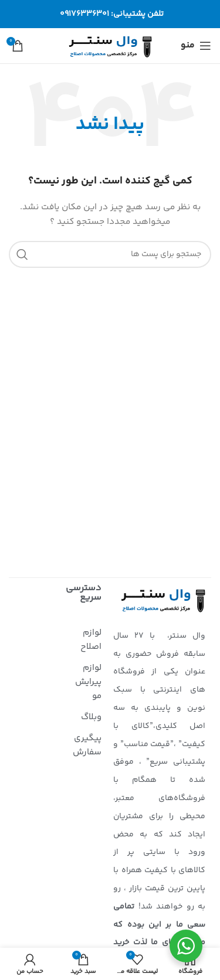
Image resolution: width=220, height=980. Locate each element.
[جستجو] (110, 254)
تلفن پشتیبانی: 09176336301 (112, 14)
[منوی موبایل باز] (196, 46)
